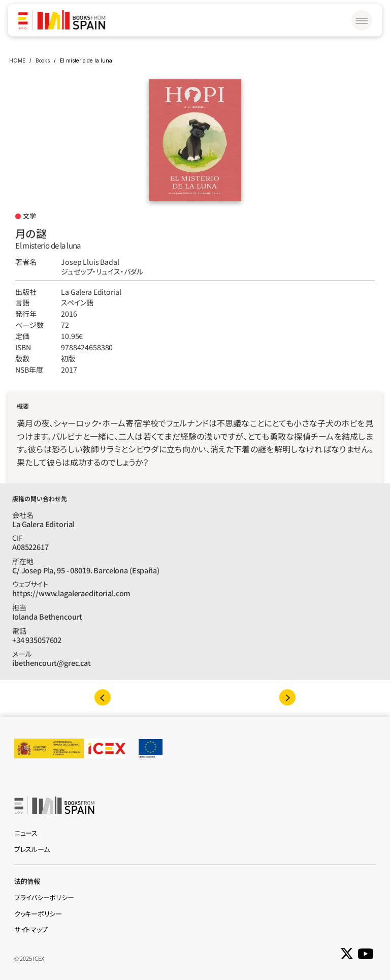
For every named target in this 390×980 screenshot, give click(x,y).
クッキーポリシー (38, 914)
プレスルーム (32, 849)
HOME (17, 60)
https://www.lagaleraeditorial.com (71, 593)
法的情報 (27, 881)
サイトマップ (31, 929)
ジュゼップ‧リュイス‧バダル (102, 271)
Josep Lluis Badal (90, 262)
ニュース (26, 833)
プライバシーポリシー (44, 897)
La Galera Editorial (91, 292)
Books (43, 60)
